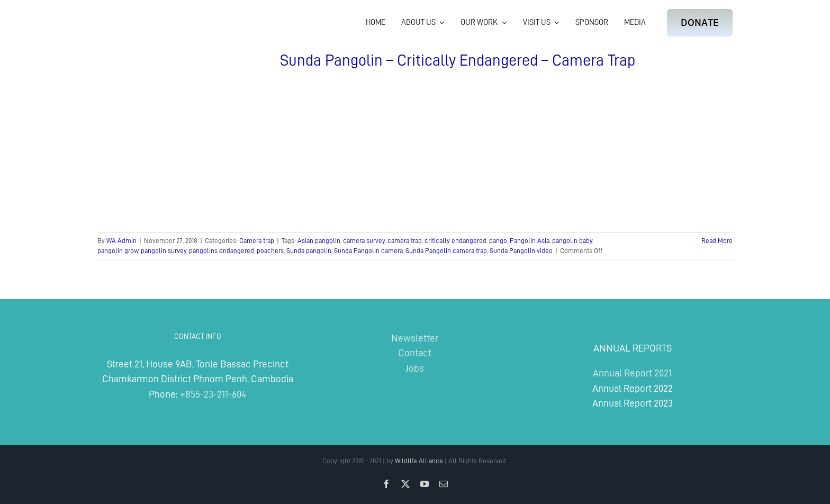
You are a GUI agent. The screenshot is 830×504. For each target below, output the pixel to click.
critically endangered (455, 241)
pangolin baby (572, 241)
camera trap (405, 241)
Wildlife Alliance (419, 461)
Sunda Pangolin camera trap (446, 251)
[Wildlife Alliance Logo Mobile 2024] (130, 13)
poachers (270, 251)
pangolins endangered (222, 251)
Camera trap (257, 241)
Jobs (415, 368)
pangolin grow (118, 251)
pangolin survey (164, 251)
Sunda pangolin (309, 251)
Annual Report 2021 (632, 373)
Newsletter (415, 338)
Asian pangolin (319, 241)
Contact (415, 353)
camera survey (364, 241)
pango (498, 241)
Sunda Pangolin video (521, 251)
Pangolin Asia (530, 241)
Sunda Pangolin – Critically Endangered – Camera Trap (458, 60)
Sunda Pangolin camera (368, 251)
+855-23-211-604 (213, 394)
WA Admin (121, 241)
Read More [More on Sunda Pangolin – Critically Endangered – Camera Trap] (717, 241)
